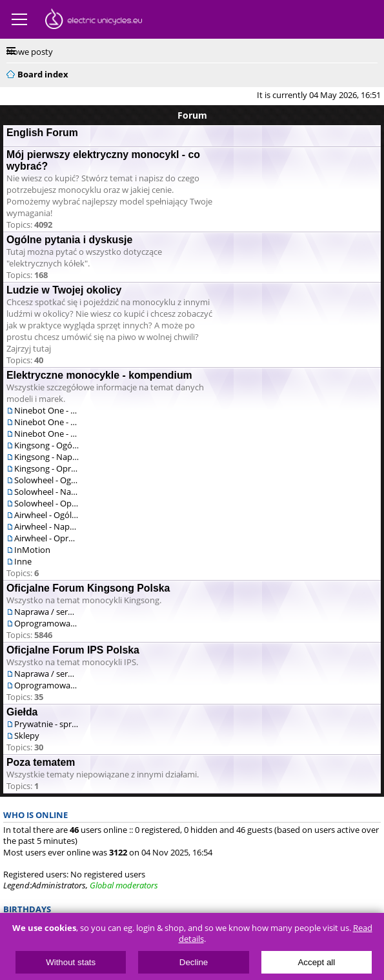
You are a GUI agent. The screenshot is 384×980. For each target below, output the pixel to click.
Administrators (59, 885)
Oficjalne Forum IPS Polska (73, 650)
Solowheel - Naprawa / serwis (46, 492)
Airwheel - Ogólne (46, 515)
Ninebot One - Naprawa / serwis (46, 422)
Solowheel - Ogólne (46, 480)
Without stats (71, 962)
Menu (19, 19)
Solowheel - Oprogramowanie (46, 503)
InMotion (32, 550)
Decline (194, 962)
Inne (23, 561)
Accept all (316, 962)
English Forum (42, 133)
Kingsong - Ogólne (46, 445)
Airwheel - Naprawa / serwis (46, 526)
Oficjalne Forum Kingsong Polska (88, 588)
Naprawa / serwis (46, 612)
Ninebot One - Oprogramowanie (46, 434)
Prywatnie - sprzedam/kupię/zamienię (46, 724)
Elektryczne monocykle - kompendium (99, 375)
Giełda (22, 712)
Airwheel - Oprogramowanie (46, 538)
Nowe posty (30, 52)
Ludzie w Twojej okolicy (64, 290)
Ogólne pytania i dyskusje (69, 240)
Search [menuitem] (372, 72)
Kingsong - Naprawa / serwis (46, 457)
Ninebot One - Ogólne (46, 410)
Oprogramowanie (46, 623)
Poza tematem (41, 762)
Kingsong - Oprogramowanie (46, 468)
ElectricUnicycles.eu (94, 21)
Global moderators (124, 885)
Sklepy (27, 735)
